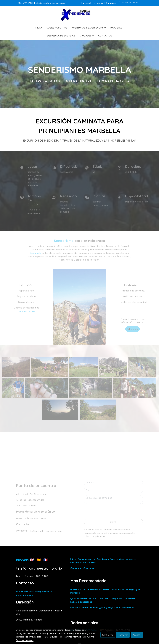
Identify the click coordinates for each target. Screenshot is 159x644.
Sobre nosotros (87, 559)
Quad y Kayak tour (109, 607)
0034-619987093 (26, 3)
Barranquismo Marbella (83, 589)
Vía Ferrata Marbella (110, 589)
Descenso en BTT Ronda (84, 607)
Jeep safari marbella (123, 598)
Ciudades (76, 568)
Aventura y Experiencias (110, 559)
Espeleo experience (82, 602)
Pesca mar (128, 607)
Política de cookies (25, 640)
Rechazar (123, 635)
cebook (88, 3)
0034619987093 (25, 592)
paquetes (131, 559)
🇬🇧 (32, 560)
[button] (89, 28)
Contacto (89, 568)
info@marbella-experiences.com (51, 3)
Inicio (73, 559)
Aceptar (137, 635)
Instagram (99, 3)
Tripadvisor (111, 3)
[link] (79, 15)
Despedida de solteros (83, 562)
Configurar (108, 635)
